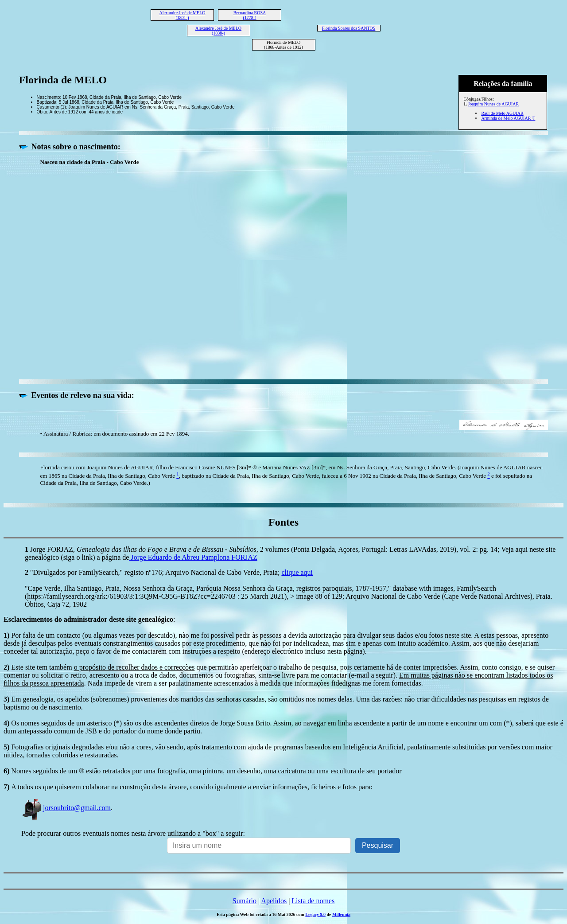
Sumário (245, 901)
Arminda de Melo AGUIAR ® (508, 118)
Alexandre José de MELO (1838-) (218, 31)
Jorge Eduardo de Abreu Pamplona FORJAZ (193, 557)
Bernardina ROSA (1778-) (250, 15)
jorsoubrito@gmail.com (66, 808)
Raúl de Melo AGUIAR (502, 113)
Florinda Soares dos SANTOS (349, 28)
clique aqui (297, 572)
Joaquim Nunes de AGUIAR (493, 104)
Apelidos (274, 901)
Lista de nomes (313, 901)
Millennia (341, 914)
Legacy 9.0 (315, 914)
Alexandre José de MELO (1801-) (182, 15)
